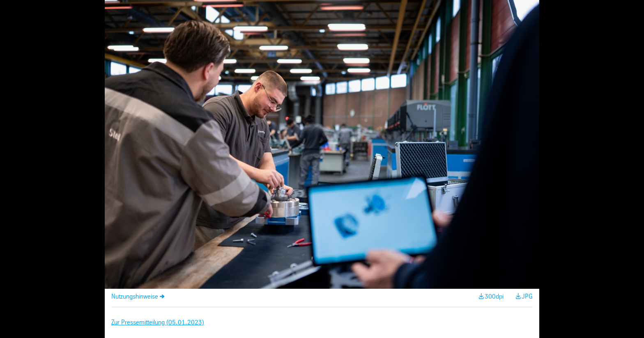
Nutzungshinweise (135, 297)
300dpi (494, 297)
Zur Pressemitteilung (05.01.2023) (158, 323)
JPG (527, 297)
